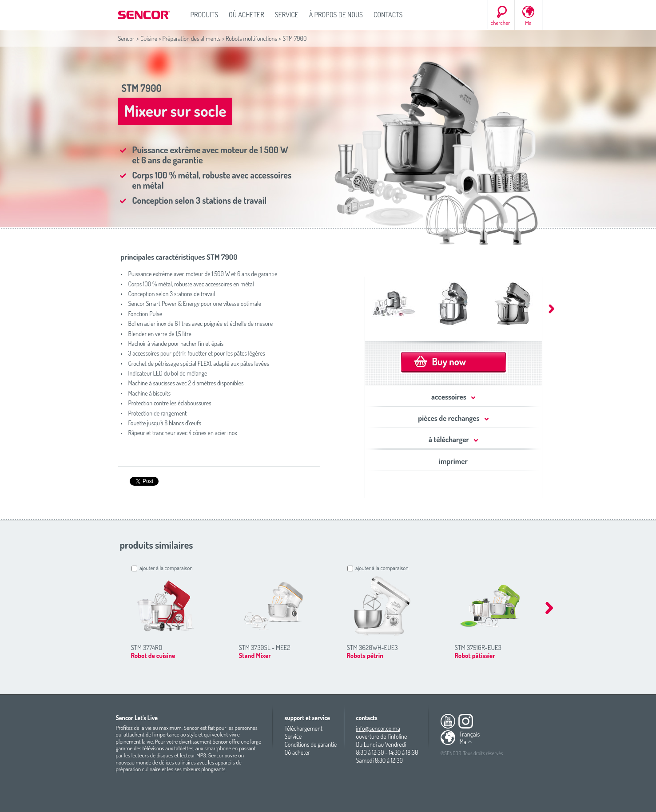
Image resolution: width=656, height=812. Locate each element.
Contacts (388, 15)
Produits (205, 15)
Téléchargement (304, 728)
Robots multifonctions (251, 38)
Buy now (449, 361)
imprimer (453, 461)
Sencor (126, 38)
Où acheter (246, 15)
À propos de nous (336, 15)
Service (287, 15)
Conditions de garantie (311, 744)
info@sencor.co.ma (378, 728)
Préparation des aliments (191, 38)
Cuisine (149, 38)
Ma (528, 23)
